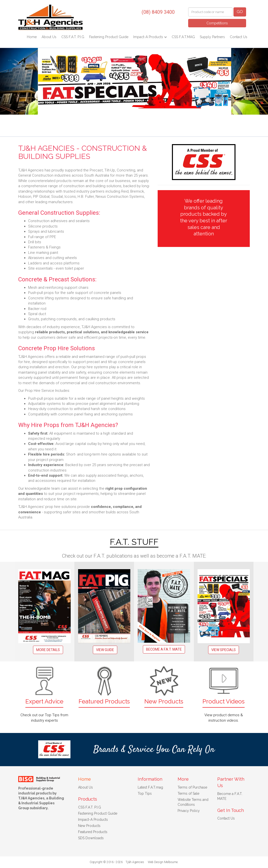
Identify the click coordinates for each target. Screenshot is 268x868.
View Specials (224, 650)
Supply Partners (212, 37)
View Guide (105, 650)
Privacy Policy (189, 811)
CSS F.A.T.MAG (183, 37)
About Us (49, 37)
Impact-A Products (149, 37)
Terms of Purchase (192, 787)
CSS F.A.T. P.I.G (73, 37)
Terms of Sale (188, 793)
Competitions (217, 23)
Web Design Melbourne (163, 862)
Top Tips (145, 793)
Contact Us (239, 37)
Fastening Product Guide (109, 37)
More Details (48, 650)
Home (32, 37)
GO (240, 12)
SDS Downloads (91, 838)
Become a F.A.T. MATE (164, 649)
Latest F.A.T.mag (150, 787)
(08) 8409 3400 (158, 12)
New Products (89, 826)
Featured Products (93, 832)
